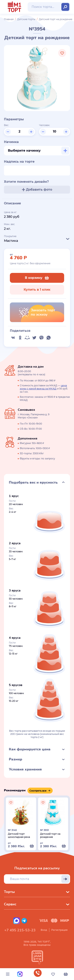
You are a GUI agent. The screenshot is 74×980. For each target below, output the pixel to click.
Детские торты (26, 19)
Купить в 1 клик (37, 290)
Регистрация (59, 930)
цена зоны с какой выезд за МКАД (43, 387)
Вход (44, 930)
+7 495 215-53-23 (20, 930)
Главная (9, 19)
